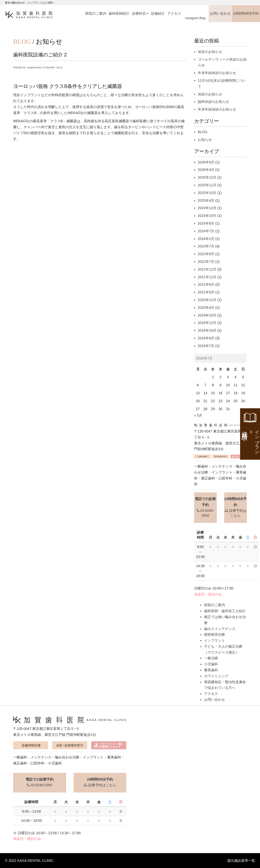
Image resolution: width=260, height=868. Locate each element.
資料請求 (251, 441)
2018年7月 (206, 346)
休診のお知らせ (210, 52)
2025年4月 (206, 200)
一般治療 (211, 658)
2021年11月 (207, 277)
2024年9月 (206, 223)
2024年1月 (206, 239)
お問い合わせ (220, 13)
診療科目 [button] (140, 13)
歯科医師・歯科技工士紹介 (225, 611)
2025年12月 (207, 177)
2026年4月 (206, 170)
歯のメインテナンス (220, 629)
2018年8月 (206, 338)
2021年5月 (206, 292)
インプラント (215, 640)
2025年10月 (207, 193)
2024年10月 (207, 216)
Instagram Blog (195, 18)
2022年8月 (206, 254)
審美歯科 (211, 670)
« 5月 (198, 415)
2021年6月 (206, 284)
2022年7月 (206, 262)
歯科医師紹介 (119, 13)
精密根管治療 (215, 634)
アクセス (174, 13)
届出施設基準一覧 (241, 861)
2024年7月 (206, 231)
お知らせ (205, 140)
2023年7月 (206, 246)
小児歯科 (211, 664)
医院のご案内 (96, 13)
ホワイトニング (216, 676)
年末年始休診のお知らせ (217, 73)
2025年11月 (207, 185)
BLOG (60, 68)
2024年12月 (207, 208)
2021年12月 (207, 269)
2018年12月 (207, 323)
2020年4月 (206, 308)
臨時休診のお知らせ (214, 102)
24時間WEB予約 (246, 13)
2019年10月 (207, 315)
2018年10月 (207, 330)
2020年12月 (207, 300)
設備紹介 (158, 13)
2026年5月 (206, 162)
